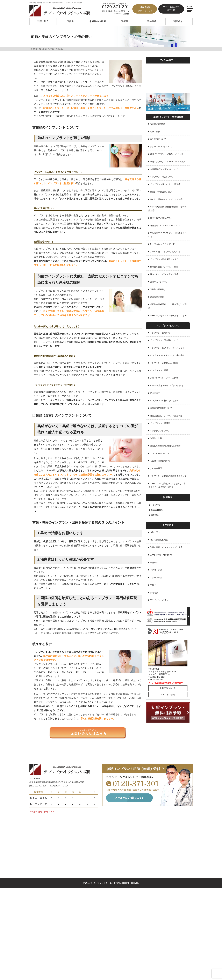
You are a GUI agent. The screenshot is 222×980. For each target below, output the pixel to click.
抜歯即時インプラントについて (164, 169)
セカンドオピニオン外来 (161, 192)
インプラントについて (160, 332)
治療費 (125, 21)
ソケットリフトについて (161, 147)
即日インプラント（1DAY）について (167, 154)
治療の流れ (155, 132)
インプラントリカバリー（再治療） (166, 184)
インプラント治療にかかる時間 (164, 362)
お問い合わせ (168, 686)
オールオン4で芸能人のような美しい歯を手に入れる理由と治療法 (167, 484)
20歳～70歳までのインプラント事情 (166, 384)
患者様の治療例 (98, 21)
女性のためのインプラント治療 (164, 266)
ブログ (153, 583)
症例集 (70, 21)
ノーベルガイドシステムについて (165, 251)
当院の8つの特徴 (158, 124)
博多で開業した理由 (159, 538)
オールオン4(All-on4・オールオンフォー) (169, 315)
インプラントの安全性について (164, 339)
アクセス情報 (168, 693)
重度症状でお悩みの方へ (161, 218)
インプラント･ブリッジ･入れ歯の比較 (167, 354)
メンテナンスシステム (160, 429)
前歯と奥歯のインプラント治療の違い (167, 414)
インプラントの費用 (159, 369)
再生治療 (152, 21)
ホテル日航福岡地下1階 (171, 9)
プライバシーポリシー (160, 598)
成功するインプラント (160, 281)
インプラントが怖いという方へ (164, 399)
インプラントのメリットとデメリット (167, 347)
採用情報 (154, 591)
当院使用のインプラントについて (165, 225)
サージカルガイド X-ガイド (162, 244)
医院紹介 (154, 561)
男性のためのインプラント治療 (164, 274)
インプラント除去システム (162, 177)
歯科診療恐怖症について (161, 407)
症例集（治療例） (158, 289)
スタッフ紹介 (156, 576)
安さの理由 (155, 392)
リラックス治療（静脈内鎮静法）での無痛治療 (167, 208)
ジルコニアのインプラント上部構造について (167, 234)
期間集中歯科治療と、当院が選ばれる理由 (167, 305)
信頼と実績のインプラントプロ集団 (166, 546)
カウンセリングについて (161, 553)
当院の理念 (43, 21)
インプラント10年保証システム (164, 259)
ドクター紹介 (156, 568)
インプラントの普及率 (160, 422)
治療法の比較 (156, 437)
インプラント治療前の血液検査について (168, 474)
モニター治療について (160, 459)
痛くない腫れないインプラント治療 (166, 199)
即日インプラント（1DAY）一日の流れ (168, 162)
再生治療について (158, 139)
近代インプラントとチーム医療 (164, 377)
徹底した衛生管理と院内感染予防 (165, 444)
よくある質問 (156, 467)
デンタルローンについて (161, 452)
